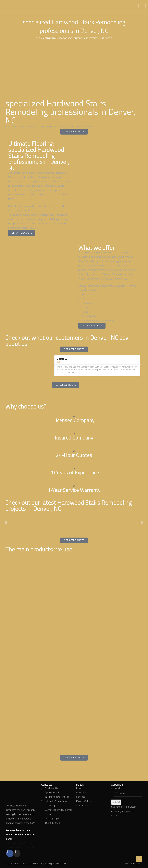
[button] (54, 366)
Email (117, 788)
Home (37, 38)
